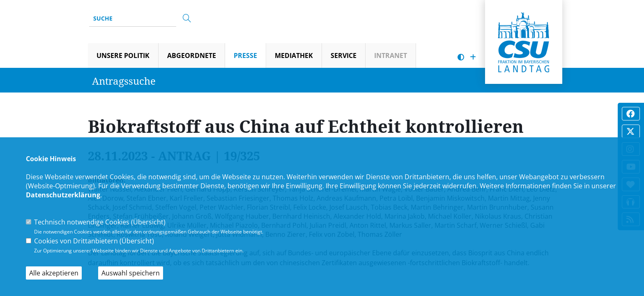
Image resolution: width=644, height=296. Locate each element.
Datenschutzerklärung (63, 195)
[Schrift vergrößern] (473, 57)
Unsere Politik (123, 55)
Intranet (391, 55)
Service (344, 55)
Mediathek (294, 55)
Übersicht (148, 222)
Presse (245, 55)
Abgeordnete (192, 55)
